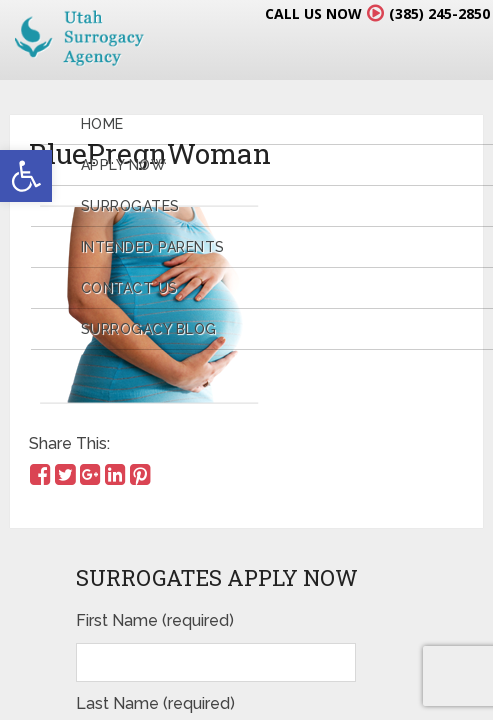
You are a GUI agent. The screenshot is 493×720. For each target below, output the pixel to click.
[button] (26, 176)
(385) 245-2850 (439, 13)
